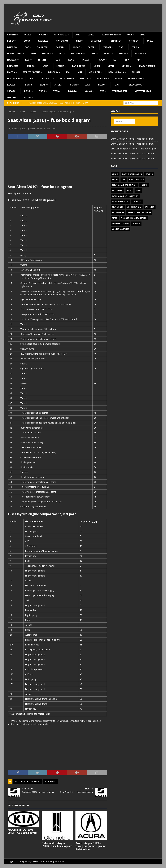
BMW (143, 35)
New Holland (116, 72)
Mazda (11, 72)
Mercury (53, 72)
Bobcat (12, 41)
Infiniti (42, 60)
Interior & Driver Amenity (125, 196)
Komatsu (12, 66)
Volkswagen (119, 91)
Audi (129, 35)
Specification (134, 207)
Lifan (111, 66)
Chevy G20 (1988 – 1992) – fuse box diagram (132, 144)
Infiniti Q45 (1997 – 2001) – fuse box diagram (132, 159)
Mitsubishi (94, 72)
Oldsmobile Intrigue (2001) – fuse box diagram (57, 845)
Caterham (62, 41)
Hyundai (12, 60)
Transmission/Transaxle (134, 218)
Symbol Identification (139, 213)
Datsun (60, 47)
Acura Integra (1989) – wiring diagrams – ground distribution (91, 846)
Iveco (71, 60)
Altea (42, 129)
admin (33, 129)
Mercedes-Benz (32, 72)
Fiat (121, 47)
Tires (115, 218)
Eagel (91, 47)
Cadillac (43, 41)
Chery (79, 41)
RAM (117, 78)
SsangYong (135, 85)
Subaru (11, 91)
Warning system (120, 224)
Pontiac (84, 78)
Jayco (102, 60)
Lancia (60, 66)
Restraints (118, 207)
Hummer (139, 53)
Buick (27, 41)
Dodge (76, 47)
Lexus (97, 66)
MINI (80, 72)
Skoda (102, 85)
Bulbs (115, 180)
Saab (43, 85)
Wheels (136, 224)
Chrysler (116, 41)
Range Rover (135, 78)
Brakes (149, 174)
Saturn (58, 85)
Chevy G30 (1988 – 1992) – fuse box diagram (132, 139)
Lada (45, 66)
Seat (87, 85)
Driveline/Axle (137, 180)
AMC (78, 35)
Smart (117, 85)
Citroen (134, 41)
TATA (42, 91)
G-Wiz (33, 53)
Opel (31, 78)
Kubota (30, 66)
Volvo (88, 91)
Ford (134, 47)
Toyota (72, 91)
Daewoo (12, 47)
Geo (61, 53)
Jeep (127, 60)
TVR (102, 91)
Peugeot (47, 78)
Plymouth (66, 78)
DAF (27, 47)
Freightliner (14, 53)
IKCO (27, 60)
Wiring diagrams (121, 229)
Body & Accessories (132, 174)
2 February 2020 (19, 129)
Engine (144, 185)
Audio (115, 174)
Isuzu (57, 60)
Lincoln (127, 66)
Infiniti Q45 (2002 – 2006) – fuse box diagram (132, 154)
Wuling (11, 97)
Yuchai (28, 97)
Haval (107, 53)
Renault (12, 85)
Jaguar (86, 60)
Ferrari (107, 47)
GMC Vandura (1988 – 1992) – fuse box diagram (134, 149)
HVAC (129, 191)
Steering (150, 207)
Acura (27, 35)
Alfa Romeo (61, 35)
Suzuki (27, 91)
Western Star (143, 91)
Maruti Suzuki (147, 66)
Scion (73, 85)
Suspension (118, 213)
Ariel (91, 35)
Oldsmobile (14, 78)
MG (68, 72)
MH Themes (60, 861)
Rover (29, 85)
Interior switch (120, 202)
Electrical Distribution (27, 781)
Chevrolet (97, 41)
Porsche (102, 78)
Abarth (11, 35)
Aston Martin (110, 35)
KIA (139, 60)
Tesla (56, 91)
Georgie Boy (78, 53)
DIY (124, 180)
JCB (115, 60)
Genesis (46, 53)
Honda (123, 53)
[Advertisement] (57, 164)
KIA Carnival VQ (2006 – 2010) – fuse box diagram (23, 831)
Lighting (137, 202)
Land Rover (79, 66)
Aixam (42, 35)
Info (138, 191)
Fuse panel (50, 781)
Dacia (150, 41)
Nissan (136, 72)
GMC (93, 53)
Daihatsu (42, 47)
